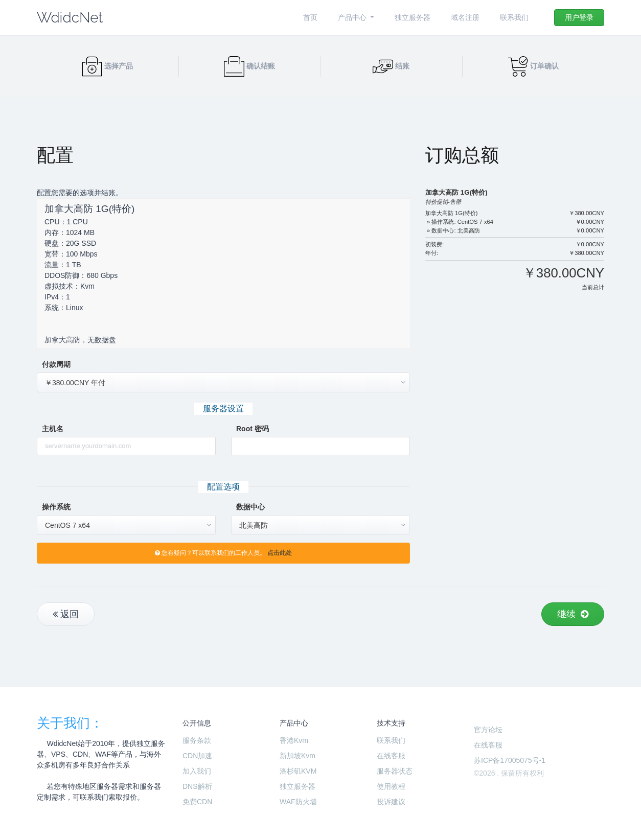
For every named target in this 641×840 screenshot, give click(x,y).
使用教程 (391, 786)
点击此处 (280, 553)
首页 (310, 17)
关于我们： (70, 723)
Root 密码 (253, 429)
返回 (66, 614)
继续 (573, 614)
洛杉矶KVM (298, 771)
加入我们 (197, 771)
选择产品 (107, 66)
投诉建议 (391, 802)
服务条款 (197, 740)
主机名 (53, 429)
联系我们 (514, 17)
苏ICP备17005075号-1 (510, 760)
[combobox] (223, 382)
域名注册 (465, 17)
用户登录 (579, 17)
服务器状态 (395, 771)
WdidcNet (70, 18)
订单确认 (533, 66)
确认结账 (249, 66)
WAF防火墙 (298, 802)
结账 (391, 66)
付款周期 (56, 364)
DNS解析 (197, 786)
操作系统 (56, 507)
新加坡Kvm (297, 756)
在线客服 (391, 756)
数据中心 (250, 507)
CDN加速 (197, 756)
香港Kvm (294, 740)
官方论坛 (488, 730)
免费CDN (197, 802)
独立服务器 (413, 17)
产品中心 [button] (353, 17)
